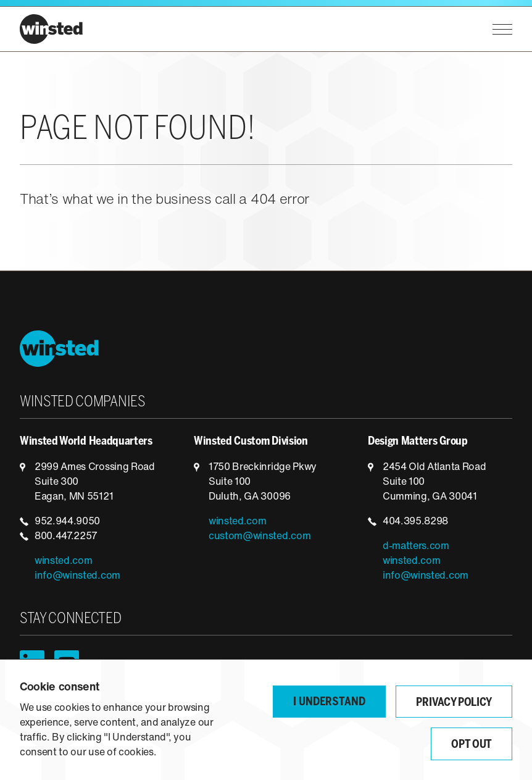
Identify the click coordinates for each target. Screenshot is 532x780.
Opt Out (472, 745)
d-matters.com (416, 547)
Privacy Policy (454, 703)
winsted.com (63, 561)
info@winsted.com (77, 576)
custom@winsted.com (260, 537)
